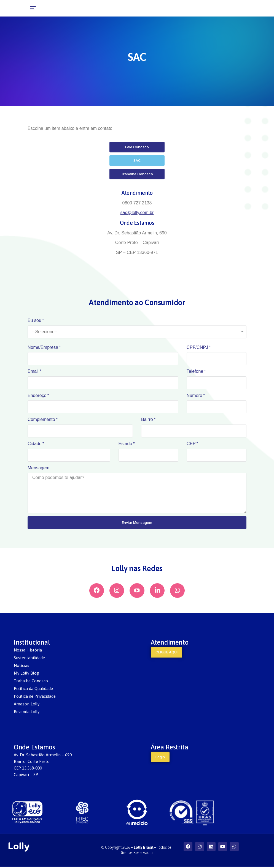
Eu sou (34, 320)
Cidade (35, 444)
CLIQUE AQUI (166, 653)
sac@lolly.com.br (137, 213)
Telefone (195, 371)
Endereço (37, 395)
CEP (191, 444)
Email (33, 371)
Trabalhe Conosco (137, 174)
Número (194, 395)
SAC (137, 160)
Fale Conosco (137, 147)
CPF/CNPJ (197, 347)
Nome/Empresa (43, 347)
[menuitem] (69, 651)
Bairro (147, 419)
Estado (125, 444)
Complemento (41, 419)
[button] (9, 8)
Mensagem (38, 468)
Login (160, 758)
